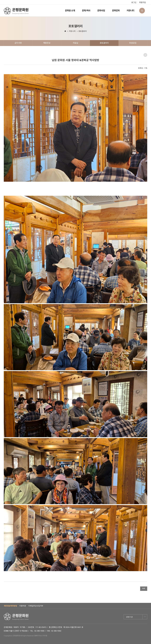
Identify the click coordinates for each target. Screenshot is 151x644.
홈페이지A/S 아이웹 (41, 636)
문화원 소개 (70, 11)
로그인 (134, 2)
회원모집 (133, 43)
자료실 (75, 43)
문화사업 (101, 11)
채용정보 (47, 43)
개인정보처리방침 (10, 606)
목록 (144, 589)
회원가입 (143, 2)
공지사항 (18, 43)
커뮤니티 (130, 11)
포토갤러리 (83, 31)
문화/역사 (86, 11)
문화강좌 (116, 11)
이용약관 (23, 606)
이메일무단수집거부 (36, 606)
